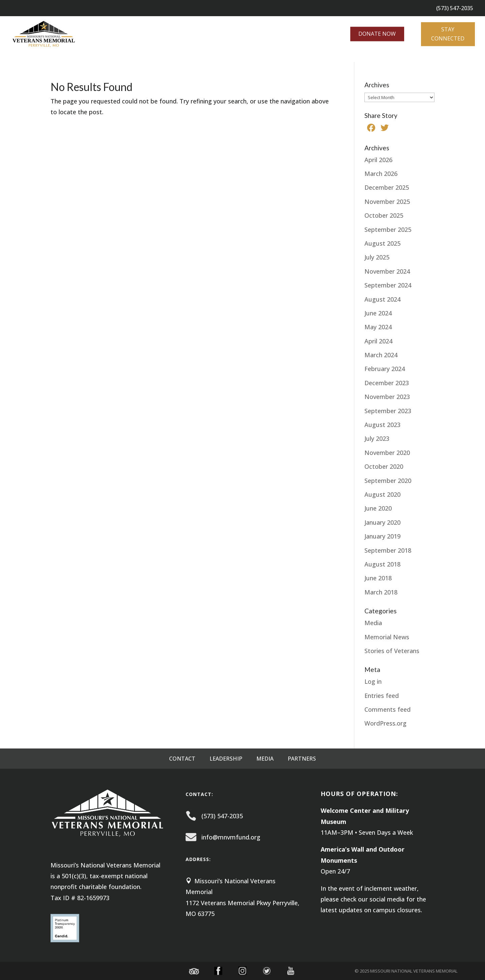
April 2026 (378, 160)
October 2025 (384, 215)
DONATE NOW (377, 33)
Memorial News (387, 637)
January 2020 (382, 522)
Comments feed (387, 709)
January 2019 (382, 536)
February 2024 (385, 369)
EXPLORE (45, 58)
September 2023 (388, 411)
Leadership (226, 759)
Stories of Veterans (392, 651)
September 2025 (388, 229)
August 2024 (382, 299)
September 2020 (388, 481)
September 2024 (388, 285)
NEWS (133, 58)
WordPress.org (385, 723)
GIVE (105, 58)
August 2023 (382, 425)
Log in (373, 681)
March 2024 (381, 355)
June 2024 (378, 313)
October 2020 (384, 466)
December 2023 (387, 383)
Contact (182, 759)
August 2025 (382, 243)
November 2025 (387, 202)
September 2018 (388, 550)
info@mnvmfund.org (231, 837)
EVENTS (81, 58)
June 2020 (378, 508)
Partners (302, 759)
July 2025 (377, 257)
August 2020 (382, 494)
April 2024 (378, 341)
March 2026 (381, 174)
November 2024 (387, 271)
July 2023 (377, 438)
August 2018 (382, 564)
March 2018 (381, 592)
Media (373, 623)
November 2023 (387, 397)
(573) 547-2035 (222, 816)
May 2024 (378, 327)
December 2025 (387, 187)
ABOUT (9, 58)
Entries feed (382, 696)
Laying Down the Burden (192, 58)
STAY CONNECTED (448, 33)
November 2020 (387, 453)
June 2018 (378, 578)
